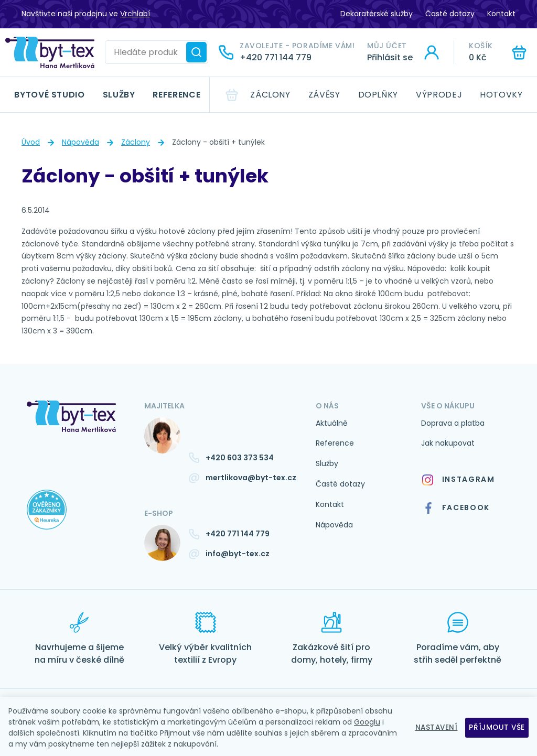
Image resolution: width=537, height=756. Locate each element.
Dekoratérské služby (377, 14)
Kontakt (501, 14)
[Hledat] (196, 52)
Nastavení (434, 727)
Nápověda (80, 142)
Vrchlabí (135, 14)
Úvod (31, 142)
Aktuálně (332, 423)
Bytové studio (49, 95)
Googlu (367, 722)
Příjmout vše (496, 727)
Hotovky (501, 95)
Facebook (456, 508)
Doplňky (378, 95)
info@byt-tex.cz (238, 554)
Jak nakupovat (448, 443)
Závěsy (324, 95)
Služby (119, 95)
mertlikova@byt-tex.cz (251, 478)
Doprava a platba (453, 423)
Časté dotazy (450, 14)
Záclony (270, 95)
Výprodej (439, 95)
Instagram (458, 479)
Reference (176, 95)
